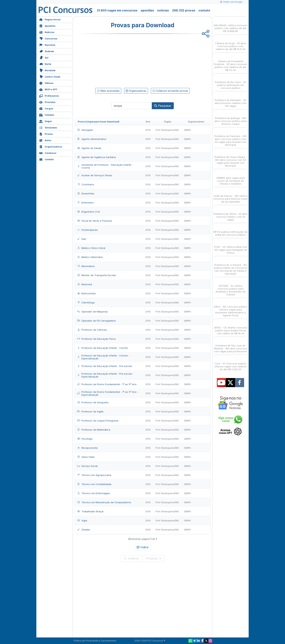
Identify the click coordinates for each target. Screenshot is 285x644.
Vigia (82, 520)
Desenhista (86, 193)
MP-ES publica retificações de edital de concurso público (230, 230)
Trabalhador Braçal (90, 511)
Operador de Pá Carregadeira (96, 321)
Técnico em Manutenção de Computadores (104, 502)
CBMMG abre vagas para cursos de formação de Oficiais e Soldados (230, 178)
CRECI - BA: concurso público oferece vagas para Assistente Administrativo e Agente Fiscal (230, 308)
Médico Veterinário (90, 257)
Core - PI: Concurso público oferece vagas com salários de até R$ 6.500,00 (230, 363)
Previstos (47, 102)
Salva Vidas (86, 457)
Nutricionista (86, 293)
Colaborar (48, 153)
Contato (46, 159)
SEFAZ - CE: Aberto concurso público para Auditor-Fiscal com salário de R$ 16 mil (231, 327)
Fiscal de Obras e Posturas (95, 221)
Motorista (85, 284)
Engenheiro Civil (88, 212)
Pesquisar (163, 106)
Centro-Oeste (50, 76)
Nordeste (47, 70)
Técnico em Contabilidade (94, 484)
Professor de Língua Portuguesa (98, 421)
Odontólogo (86, 302)
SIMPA (187, 130)
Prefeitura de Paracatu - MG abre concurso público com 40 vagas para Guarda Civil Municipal (230, 137)
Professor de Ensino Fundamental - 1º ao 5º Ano (107, 384)
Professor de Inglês (90, 411)
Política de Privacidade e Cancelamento (95, 641)
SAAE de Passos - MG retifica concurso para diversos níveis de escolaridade (230, 196)
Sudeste (47, 51)
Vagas (45, 121)
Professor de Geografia (93, 402)
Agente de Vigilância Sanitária (96, 157)
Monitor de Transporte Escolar (97, 275)
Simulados (48, 127)
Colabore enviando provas (170, 91)
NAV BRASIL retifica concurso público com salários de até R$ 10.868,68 (231, 25)
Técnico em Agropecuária (94, 475)
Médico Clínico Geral (91, 248)
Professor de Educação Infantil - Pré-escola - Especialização (105, 375)
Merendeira (86, 266)
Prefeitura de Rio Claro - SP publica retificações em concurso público (231, 82)
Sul (44, 57)
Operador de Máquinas (92, 312)
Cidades (47, 115)
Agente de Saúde (89, 148)
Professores (49, 95)
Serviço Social (87, 466)
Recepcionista (87, 448)
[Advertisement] (113, 60)
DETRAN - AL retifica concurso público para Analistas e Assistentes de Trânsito (231, 287)
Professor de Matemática (94, 430)
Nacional (47, 45)
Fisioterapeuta (87, 230)
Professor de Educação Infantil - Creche (102, 348)
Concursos (48, 38)
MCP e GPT (48, 89)
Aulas (45, 140)
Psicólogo (85, 439)
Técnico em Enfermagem (94, 493)
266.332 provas (184, 10)
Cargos (46, 108)
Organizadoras (51, 146)
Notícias (47, 32)
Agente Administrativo (92, 139)
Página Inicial (50, 19)
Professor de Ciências (92, 330)
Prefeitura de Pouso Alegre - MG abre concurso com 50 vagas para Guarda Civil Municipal (230, 158)
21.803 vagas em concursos (117, 10)
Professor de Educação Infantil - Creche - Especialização (103, 357)
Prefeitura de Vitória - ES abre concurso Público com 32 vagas (230, 214)
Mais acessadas (108, 91)
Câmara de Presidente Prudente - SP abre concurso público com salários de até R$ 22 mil (230, 62)
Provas (46, 134)
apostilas (147, 10)
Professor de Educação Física (96, 339)
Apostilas (47, 26)
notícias (163, 10)
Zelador (84, 530)
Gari (82, 239)
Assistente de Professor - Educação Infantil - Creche (105, 166)
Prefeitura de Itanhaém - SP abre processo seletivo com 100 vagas (231, 100)
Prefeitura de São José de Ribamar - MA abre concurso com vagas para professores (230, 345)
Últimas (46, 83)
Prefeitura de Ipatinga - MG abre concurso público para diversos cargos (230, 118)
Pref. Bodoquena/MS (167, 130)
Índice (143, 547)
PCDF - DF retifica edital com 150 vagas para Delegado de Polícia (231, 247)
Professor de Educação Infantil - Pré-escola (104, 366)
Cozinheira (85, 184)
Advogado (85, 130)
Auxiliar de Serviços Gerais (95, 175)
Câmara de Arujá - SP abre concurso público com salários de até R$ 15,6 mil (230, 43)
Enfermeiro (85, 203)
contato (204, 10)
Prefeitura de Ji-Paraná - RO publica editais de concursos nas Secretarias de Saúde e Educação (230, 266)
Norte (45, 64)
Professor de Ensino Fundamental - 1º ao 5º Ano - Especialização (108, 393)
